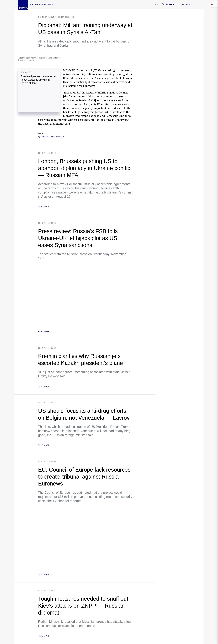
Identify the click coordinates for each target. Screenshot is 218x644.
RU (157, 5)
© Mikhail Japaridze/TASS (28, 60)
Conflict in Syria (47, 17)
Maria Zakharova (58, 137)
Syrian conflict (43, 137)
